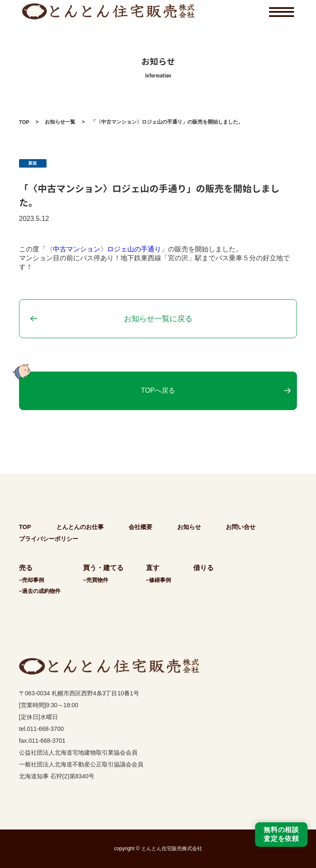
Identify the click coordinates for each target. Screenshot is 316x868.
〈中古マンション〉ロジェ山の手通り (104, 249)
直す (153, 568)
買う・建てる (103, 568)
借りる (203, 568)
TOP (24, 122)
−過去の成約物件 (40, 591)
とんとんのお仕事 (80, 527)
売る (26, 568)
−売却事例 (32, 580)
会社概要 (140, 527)
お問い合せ (241, 527)
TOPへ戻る (158, 390)
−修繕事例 (159, 580)
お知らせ (189, 527)
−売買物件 (96, 580)
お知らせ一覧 (60, 122)
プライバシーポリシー (49, 539)
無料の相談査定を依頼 (281, 834)
